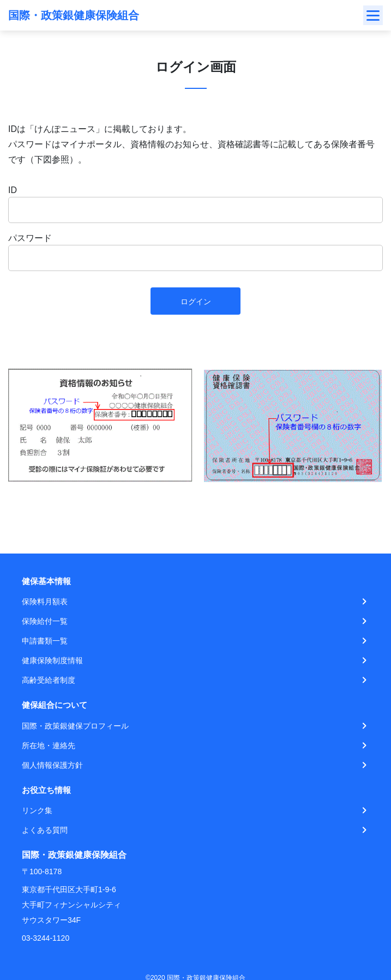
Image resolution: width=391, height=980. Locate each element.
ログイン (196, 302)
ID (13, 190)
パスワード (30, 238)
